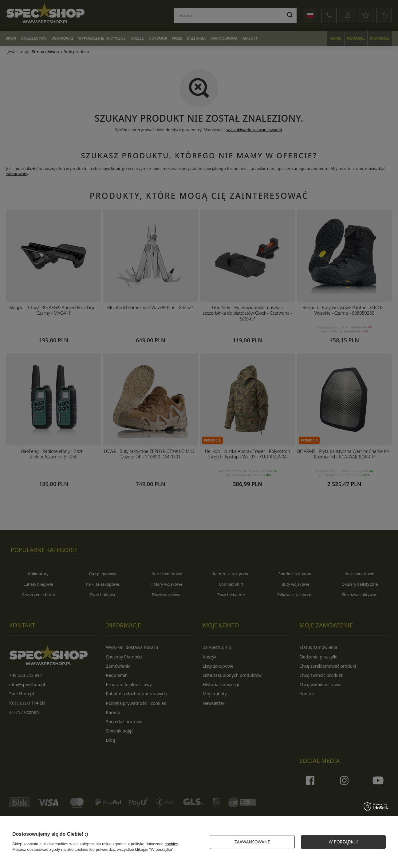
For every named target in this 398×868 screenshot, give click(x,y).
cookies (171, 844)
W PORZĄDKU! (343, 842)
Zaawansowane (252, 842)
